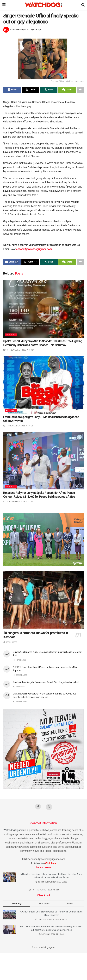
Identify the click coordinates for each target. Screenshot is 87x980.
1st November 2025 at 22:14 (18, 502)
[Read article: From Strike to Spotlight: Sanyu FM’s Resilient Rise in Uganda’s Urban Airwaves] (43, 385)
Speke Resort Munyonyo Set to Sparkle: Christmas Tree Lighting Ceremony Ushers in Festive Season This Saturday (43, 343)
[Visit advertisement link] (43, 540)
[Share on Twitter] (30, 90)
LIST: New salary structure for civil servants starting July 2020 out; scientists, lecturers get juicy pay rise (45, 695)
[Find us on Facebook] (38, 807)
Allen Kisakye (19, 30)
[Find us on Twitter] (49, 807)
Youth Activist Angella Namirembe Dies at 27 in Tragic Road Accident (46, 682)
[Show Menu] (4, 5)
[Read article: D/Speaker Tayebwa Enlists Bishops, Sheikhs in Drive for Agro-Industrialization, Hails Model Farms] (10, 877)
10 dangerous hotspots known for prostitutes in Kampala (36, 635)
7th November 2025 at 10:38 (18, 426)
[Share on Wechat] (67, 90)
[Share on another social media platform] (80, 90)
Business (11, 335)
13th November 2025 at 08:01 (19, 350)
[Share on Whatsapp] (49, 90)
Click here (51, 863)
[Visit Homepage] (43, 5)
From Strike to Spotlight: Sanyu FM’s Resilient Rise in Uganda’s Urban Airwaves (41, 419)
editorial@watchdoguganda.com (34, 249)
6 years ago (36, 30)
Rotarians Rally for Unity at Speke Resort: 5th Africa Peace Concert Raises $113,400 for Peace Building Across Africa (39, 495)
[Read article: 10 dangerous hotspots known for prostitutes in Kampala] (43, 600)
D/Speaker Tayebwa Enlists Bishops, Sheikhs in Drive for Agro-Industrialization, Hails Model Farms (51, 876)
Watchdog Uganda (14, 830)
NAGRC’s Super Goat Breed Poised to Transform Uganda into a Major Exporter (51, 913)
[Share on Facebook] (12, 90)
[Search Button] (83, 5)
